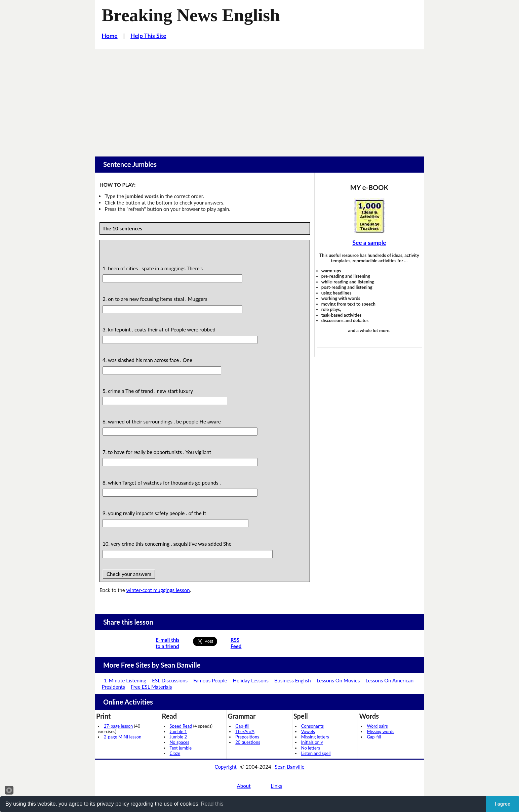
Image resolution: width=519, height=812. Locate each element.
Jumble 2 (178, 737)
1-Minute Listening (125, 680)
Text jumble (181, 748)
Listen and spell (316, 753)
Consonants (312, 726)
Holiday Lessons (251, 680)
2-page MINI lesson (123, 737)
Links (276, 786)
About (244, 786)
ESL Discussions (170, 680)
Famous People (210, 680)
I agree (503, 804)
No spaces (179, 742)
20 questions (248, 742)
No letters (311, 748)
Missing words (380, 731)
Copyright (226, 767)
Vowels (308, 731)
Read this (212, 804)
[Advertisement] (259, 100)
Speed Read (181, 726)
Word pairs (377, 726)
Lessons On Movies (338, 680)
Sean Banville (289, 767)
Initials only (312, 742)
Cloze (175, 753)
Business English (293, 680)
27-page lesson (118, 726)
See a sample (369, 243)
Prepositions (247, 737)
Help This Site (148, 36)
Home (110, 36)
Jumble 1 (178, 731)
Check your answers (129, 574)
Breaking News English (191, 15)
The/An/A (245, 731)
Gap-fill (242, 726)
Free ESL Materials (151, 687)
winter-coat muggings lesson (158, 590)
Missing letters (315, 737)
